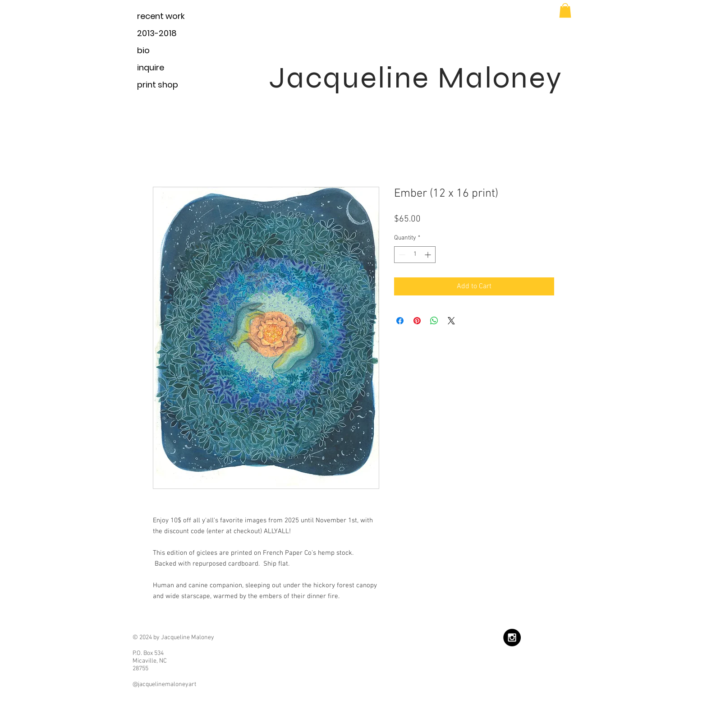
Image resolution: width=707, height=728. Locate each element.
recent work (161, 16)
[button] (565, 10)
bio (143, 50)
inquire (151, 67)
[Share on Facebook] (400, 321)
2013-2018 (157, 33)
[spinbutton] (415, 255)
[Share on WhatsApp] (434, 321)
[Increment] (429, 255)
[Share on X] (451, 321)
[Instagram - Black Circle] (512, 638)
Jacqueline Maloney (416, 78)
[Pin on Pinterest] (417, 321)
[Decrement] (401, 255)
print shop (158, 85)
